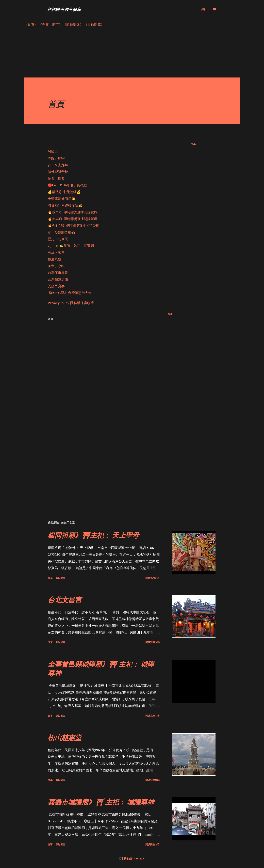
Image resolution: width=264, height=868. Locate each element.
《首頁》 (31, 25)
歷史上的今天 (58, 239)
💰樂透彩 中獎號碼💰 (64, 192)
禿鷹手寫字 (56, 286)
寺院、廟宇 (56, 158)
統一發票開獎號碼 (61, 232)
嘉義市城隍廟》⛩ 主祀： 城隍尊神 (101, 802)
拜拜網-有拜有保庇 (64, 9)
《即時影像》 (73, 25)
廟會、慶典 (56, 178)
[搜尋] (203, 9)
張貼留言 (60, 578)
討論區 (53, 152)
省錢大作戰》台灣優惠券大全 (70, 293)
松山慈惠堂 (65, 737)
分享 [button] (193, 144)
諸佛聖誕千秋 (58, 172)
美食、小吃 (56, 266)
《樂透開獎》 (94, 25)
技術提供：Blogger (132, 859)
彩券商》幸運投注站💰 (65, 205)
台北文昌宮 (65, 600)
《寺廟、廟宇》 (50, 25)
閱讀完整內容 (153, 578)
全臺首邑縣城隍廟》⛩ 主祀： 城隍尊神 (101, 668)
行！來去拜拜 (58, 165)
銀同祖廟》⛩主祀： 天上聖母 (93, 535)
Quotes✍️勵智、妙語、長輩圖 (71, 246)
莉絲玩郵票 (56, 252)
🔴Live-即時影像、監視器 (67, 185)
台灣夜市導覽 (58, 273)
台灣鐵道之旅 (58, 279)
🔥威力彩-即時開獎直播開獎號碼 (73, 212)
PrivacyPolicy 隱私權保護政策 (71, 303)
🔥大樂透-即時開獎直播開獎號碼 (73, 219)
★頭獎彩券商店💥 (62, 199)
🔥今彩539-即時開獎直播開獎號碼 (74, 225)
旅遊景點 (55, 259)
